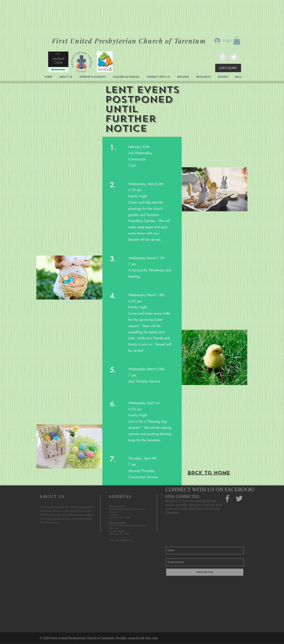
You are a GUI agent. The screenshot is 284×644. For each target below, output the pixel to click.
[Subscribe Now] (205, 572)
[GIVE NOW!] (228, 68)
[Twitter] (234, 57)
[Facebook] (227, 499)
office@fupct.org (124, 540)
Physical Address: (118, 523)
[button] (237, 40)
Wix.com (152, 638)
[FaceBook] (222, 57)
